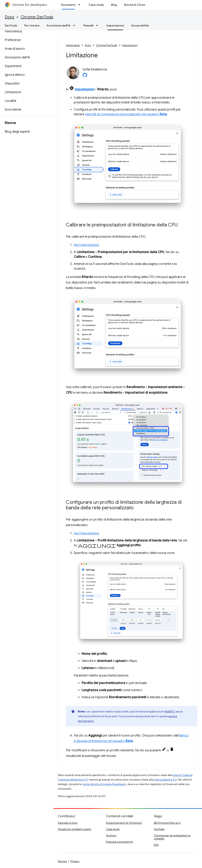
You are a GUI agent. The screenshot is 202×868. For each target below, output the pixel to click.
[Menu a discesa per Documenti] (80, 5)
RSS (156, 845)
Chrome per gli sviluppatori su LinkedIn (172, 837)
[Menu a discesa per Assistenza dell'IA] (75, 25)
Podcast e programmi (119, 842)
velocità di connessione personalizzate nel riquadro (126, 114)
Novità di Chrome (136, 5)
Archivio (111, 835)
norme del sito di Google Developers (104, 784)
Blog (114, 5)
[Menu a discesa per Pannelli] (98, 25)
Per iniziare (32, 25)
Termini (62, 861)
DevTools (11, 25)
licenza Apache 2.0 (165, 780)
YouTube (159, 829)
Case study (96, 5)
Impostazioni (130, 45)
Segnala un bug (68, 823)
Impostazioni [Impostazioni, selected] (115, 25)
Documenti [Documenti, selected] (68, 5)
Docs (9, 17)
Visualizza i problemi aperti (74, 829)
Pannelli (88, 25)
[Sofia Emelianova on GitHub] (85, 76)
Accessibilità (140, 25)
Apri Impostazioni (86, 245)
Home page (73, 45)
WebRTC (170, 711)
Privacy (75, 861)
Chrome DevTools (37, 17)
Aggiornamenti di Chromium (124, 823)
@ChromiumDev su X (167, 823)
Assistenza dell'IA (58, 25)
